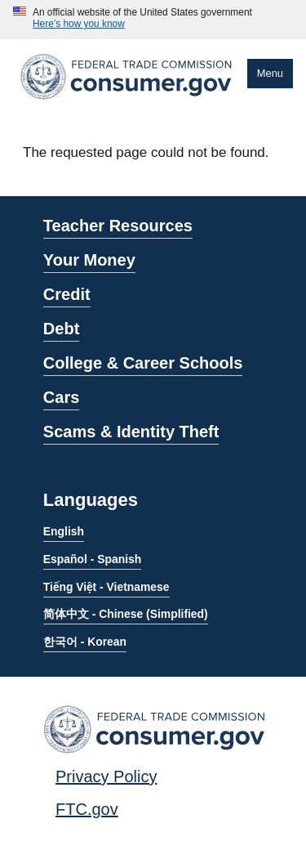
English (64, 531)
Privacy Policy (106, 776)
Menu (270, 73)
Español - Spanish (92, 559)
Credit (67, 294)
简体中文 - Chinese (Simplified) (126, 614)
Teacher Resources (118, 226)
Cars (61, 397)
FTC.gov (87, 809)
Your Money (89, 260)
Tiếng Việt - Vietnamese (106, 587)
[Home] (126, 102)
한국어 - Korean (85, 642)
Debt (61, 329)
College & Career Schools (143, 363)
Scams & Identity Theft (131, 432)
